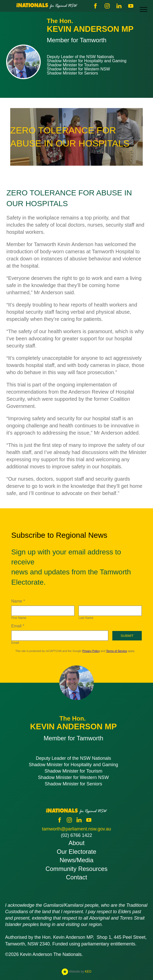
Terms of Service (116, 651)
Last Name (86, 618)
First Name (19, 618)
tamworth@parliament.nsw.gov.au (76, 829)
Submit (127, 636)
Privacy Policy (91, 651)
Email (15, 643)
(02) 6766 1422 (76, 835)
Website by (76, 972)
